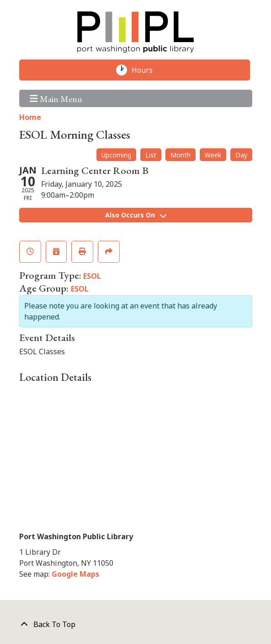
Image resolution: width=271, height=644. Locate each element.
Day (241, 155)
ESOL (92, 276)
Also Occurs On (136, 215)
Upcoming (116, 155)
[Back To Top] (136, 624)
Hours (147, 70)
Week (213, 155)
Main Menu (56, 98)
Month (181, 155)
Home (30, 117)
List (151, 155)
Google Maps (75, 574)
